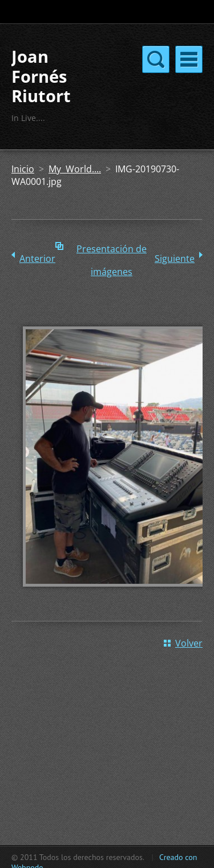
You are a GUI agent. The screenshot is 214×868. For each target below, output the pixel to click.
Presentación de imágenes (112, 251)
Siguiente (175, 259)
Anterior (37, 259)
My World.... (75, 169)
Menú (189, 59)
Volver (189, 643)
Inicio (23, 169)
